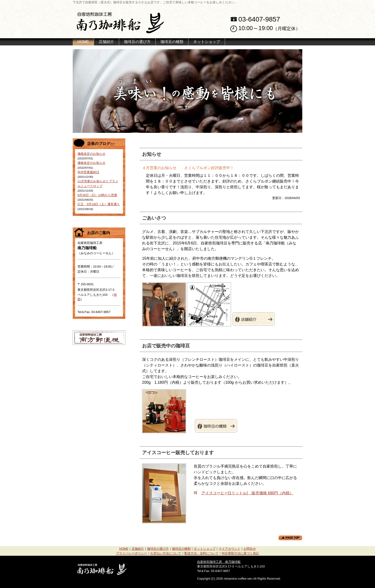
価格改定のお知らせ (91, 154)
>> (112, 144)
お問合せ (250, 549)
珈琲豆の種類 (172, 42)
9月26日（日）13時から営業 (97, 195)
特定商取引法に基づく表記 (240, 553)
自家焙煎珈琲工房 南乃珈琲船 (219, 562)
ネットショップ (207, 42)
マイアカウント (229, 549)
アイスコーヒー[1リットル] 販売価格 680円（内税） (247, 493)
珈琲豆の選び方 (137, 42)
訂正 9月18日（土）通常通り (99, 204)
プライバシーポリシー (132, 553)
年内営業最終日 (88, 172)
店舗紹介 (106, 42)
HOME (83, 42)
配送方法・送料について (201, 553)
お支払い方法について (166, 553)
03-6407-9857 (259, 19)
